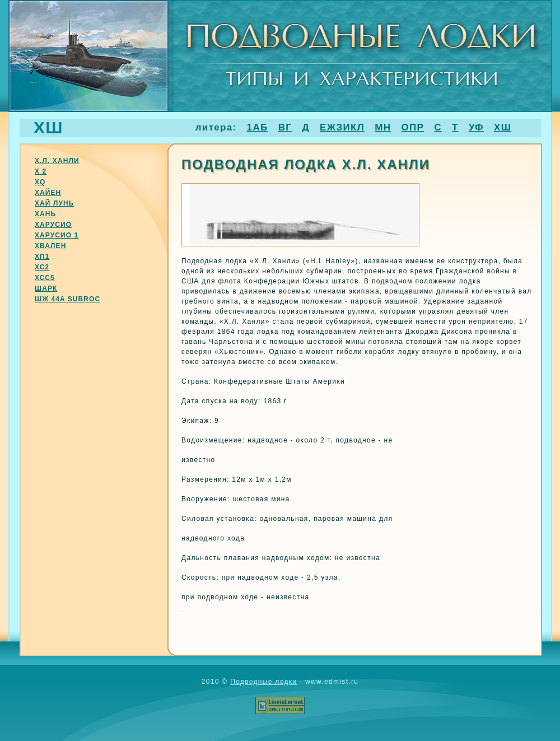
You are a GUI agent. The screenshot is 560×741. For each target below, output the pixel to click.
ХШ (503, 127)
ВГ (285, 127)
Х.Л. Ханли (57, 161)
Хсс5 (45, 278)
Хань (45, 214)
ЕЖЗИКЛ (342, 127)
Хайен (48, 193)
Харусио (53, 225)
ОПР (412, 127)
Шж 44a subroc (67, 299)
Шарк (46, 288)
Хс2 (42, 267)
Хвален (50, 246)
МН (383, 127)
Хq (40, 182)
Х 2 (41, 171)
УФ (476, 127)
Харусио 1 (57, 235)
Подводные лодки (263, 682)
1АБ (258, 127)
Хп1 (42, 257)
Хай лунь (54, 203)
